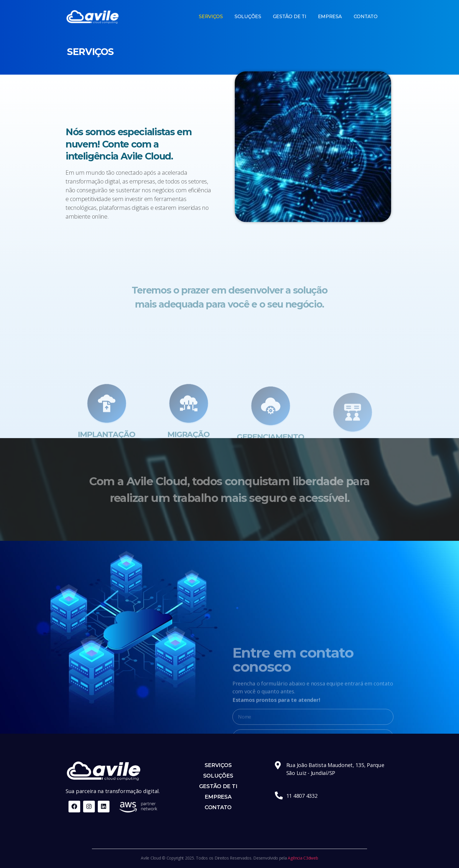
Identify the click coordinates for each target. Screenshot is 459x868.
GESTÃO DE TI (290, 17)
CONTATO (366, 17)
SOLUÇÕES (248, 17)
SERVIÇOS (211, 17)
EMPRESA (330, 17)
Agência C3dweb (303, 858)
